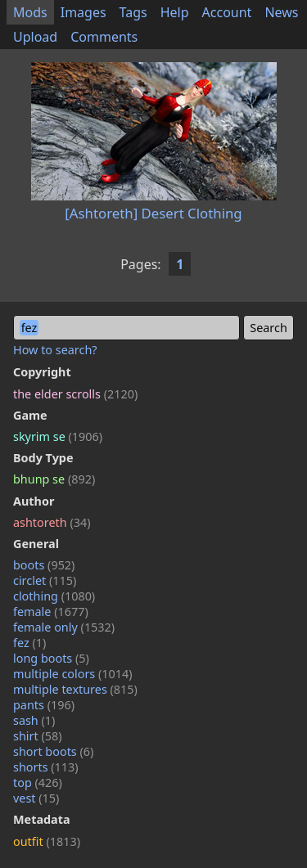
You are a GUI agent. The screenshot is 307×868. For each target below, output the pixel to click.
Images (84, 12)
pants (44, 705)
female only (64, 627)
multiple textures (75, 689)
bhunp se (54, 479)
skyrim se (58, 436)
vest (36, 798)
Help (175, 12)
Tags (133, 12)
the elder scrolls (75, 394)
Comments (104, 37)
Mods (30, 12)
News (281, 12)
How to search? (55, 350)
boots (44, 565)
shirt (38, 736)
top (38, 783)
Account (227, 12)
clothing (54, 596)
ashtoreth (52, 522)
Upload (35, 37)
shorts (46, 767)
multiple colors (73, 674)
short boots (53, 751)
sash (34, 720)
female (51, 612)
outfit (47, 841)
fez (29, 643)
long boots (51, 658)
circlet (45, 580)
